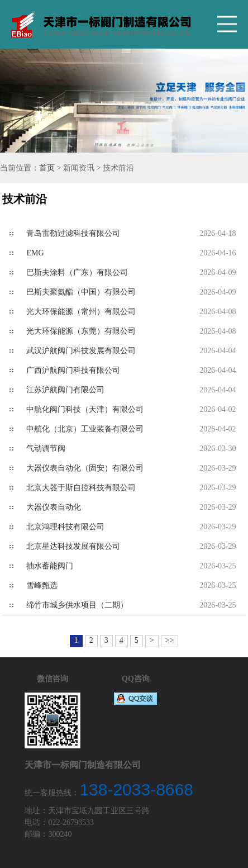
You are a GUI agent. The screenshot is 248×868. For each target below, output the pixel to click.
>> (170, 640)
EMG (35, 253)
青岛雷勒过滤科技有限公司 (73, 233)
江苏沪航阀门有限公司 (65, 390)
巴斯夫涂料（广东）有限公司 (77, 272)
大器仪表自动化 (54, 507)
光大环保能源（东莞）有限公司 (81, 331)
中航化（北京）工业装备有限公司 (85, 429)
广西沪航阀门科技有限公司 (73, 370)
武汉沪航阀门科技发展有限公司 (81, 351)
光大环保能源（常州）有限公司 (81, 312)
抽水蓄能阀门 (50, 566)
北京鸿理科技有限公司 (65, 527)
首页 (47, 168)
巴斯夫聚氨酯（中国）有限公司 (81, 292)
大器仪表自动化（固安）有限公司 (85, 468)
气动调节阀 (46, 449)
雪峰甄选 (42, 585)
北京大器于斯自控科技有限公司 (81, 488)
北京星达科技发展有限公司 (73, 546)
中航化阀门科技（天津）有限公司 (85, 409)
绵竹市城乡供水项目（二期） (77, 605)
